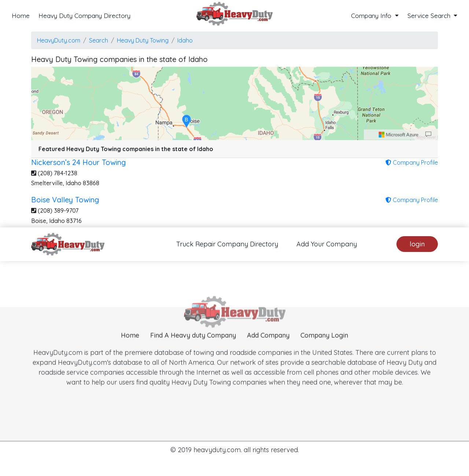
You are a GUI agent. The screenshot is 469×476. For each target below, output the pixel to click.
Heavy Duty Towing (143, 40)
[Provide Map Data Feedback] (428, 135)
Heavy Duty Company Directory (84, 16)
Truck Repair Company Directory (227, 244)
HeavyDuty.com (59, 40)
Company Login (324, 346)
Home (21, 16)
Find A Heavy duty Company (193, 346)
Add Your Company (327, 244)
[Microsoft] (399, 135)
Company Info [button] (372, 16)
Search (99, 40)
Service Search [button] (430, 16)
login (417, 244)
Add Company (268, 346)
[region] (234, 103)
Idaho (185, 40)
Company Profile (412, 162)
